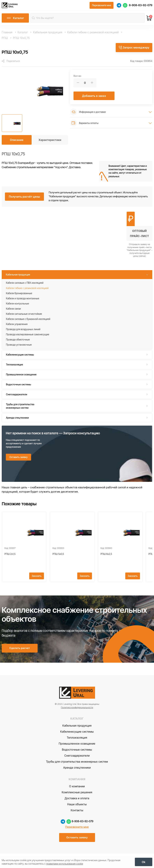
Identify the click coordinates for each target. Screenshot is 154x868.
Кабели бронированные (19, 295)
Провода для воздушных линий (23, 331)
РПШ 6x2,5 (106, 561)
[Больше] (92, 85)
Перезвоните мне (77, 841)
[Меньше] (78, 85)
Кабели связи (13, 311)
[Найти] (34, 20)
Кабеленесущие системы (20, 357)
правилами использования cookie (65, 863)
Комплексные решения (77, 806)
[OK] (144, 861)
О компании (77, 800)
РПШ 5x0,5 (58, 561)
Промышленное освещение (21, 376)
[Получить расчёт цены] (24, 199)
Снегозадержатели (17, 396)
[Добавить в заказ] (94, 98)
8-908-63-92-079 (141, 6)
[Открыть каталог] (15, 20)
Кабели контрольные (17, 306)
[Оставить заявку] (18, 459)
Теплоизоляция (14, 367)
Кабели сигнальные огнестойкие (24, 316)
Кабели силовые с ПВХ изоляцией (25, 285)
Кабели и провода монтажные (23, 300)
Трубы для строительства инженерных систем (20, 408)
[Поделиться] (11, 63)
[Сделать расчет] (20, 661)
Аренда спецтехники (17, 420)
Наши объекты (77, 818)
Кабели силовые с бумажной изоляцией (28, 321)
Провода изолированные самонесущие (28, 336)
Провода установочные (19, 347)
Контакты (77, 824)
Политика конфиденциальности (77, 721)
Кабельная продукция (18, 277)
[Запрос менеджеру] (134, 49)
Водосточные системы (19, 386)
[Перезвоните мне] (102, 6)
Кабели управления (17, 326)
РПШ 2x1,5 (10, 561)
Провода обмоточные (18, 342)
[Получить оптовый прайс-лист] (139, 237)
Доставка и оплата (77, 812)
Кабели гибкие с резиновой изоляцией (27, 290)
